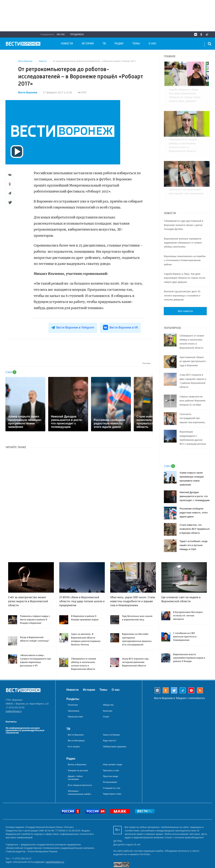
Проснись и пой (111, 749)
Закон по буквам (111, 714)
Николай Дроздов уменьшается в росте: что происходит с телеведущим (194, 475)
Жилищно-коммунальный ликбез (79, 771)
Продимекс (77, 34)
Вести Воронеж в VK (121, 327)
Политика (73, 684)
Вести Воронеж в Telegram (73, 327)
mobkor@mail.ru (14, 690)
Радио (119, 44)
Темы (136, 44)
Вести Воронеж (28, 93)
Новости (67, 44)
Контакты (11, 701)
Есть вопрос (74, 725)
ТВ (104, 44)
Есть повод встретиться (80, 764)
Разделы (73, 678)
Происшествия (75, 696)
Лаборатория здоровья (115, 725)
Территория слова (112, 773)
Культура (108, 690)
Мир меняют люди (112, 743)
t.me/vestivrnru (196, 677)
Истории (88, 44)
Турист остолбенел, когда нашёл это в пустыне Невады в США (193, 524)
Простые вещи (110, 755)
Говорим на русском (78, 749)
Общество (108, 684)
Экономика (74, 690)
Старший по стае (112, 767)
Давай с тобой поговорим (75, 757)
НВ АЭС (61, 34)
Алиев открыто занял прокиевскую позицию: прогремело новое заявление (192, 458)
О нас (153, 44)
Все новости (185, 290)
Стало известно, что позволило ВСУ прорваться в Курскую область (194, 508)
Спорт (106, 696)
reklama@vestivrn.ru (16, 855)
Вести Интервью (76, 719)
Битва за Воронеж (77, 743)
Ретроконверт (110, 761)
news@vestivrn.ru (55, 841)
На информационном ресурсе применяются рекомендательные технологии (25, 709)
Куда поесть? (110, 719)
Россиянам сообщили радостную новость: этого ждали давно (194, 492)
